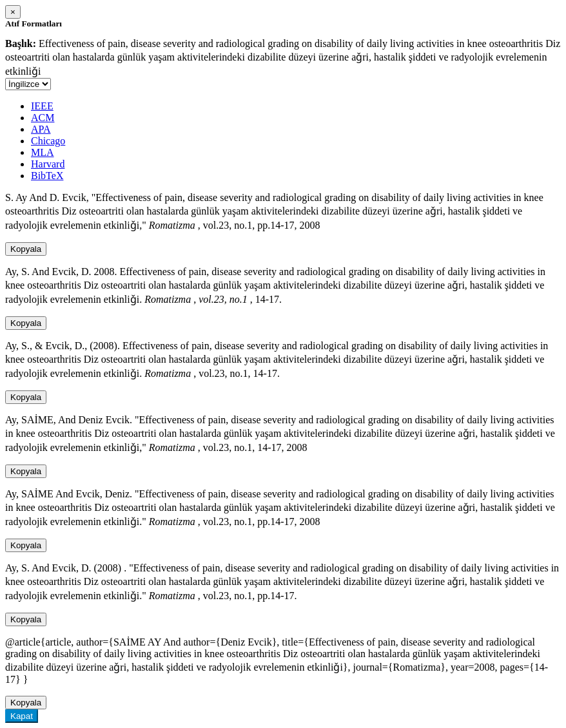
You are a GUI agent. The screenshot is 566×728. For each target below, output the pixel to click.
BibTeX (47, 176)
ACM (43, 118)
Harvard (48, 164)
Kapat (22, 716)
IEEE (42, 106)
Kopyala (26, 249)
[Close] (13, 12)
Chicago (48, 141)
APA (41, 129)
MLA (43, 152)
